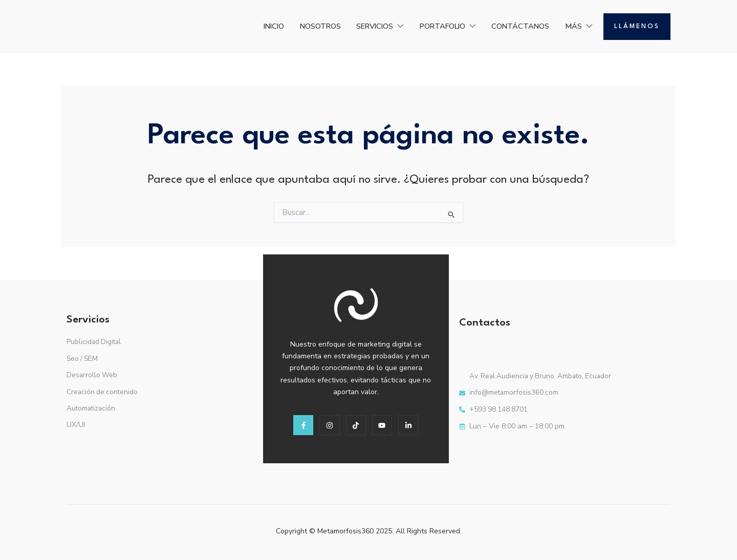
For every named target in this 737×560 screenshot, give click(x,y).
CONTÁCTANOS (513, 26)
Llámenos (637, 26)
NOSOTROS (291, 26)
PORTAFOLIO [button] (433, 26)
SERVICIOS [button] (357, 26)
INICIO (238, 26)
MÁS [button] (577, 26)
